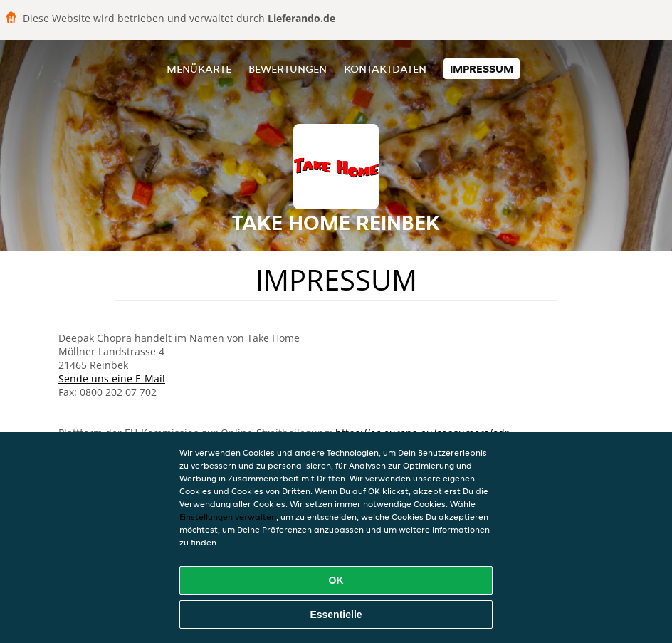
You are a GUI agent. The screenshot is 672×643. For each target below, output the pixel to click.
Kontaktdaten (385, 69)
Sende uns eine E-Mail (112, 378)
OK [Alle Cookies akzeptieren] (336, 580)
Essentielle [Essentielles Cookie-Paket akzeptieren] (336, 615)
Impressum (482, 69)
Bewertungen (288, 69)
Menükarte (199, 69)
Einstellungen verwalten (228, 517)
